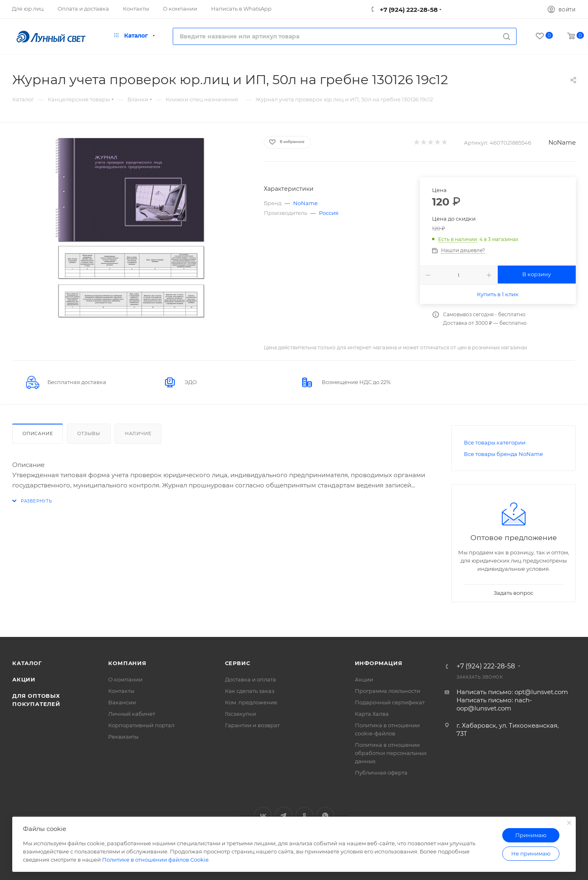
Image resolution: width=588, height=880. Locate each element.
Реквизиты (123, 737)
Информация (379, 663)
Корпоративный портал (141, 725)
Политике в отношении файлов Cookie (155, 860)
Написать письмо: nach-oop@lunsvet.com (494, 704)
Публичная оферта (381, 773)
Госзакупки (241, 714)
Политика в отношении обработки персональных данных (391, 753)
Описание (38, 433)
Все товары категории (495, 442)
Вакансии (122, 702)
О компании (125, 679)
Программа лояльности (388, 691)
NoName (562, 142)
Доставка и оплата (251, 679)
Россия (329, 213)
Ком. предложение (251, 702)
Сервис (238, 663)
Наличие (138, 433)
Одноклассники (304, 816)
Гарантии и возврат (252, 725)
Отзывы (89, 433)
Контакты (121, 691)
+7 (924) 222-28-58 (408, 10)
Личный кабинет (132, 714)
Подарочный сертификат (390, 702)
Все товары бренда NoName (503, 454)
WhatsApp (325, 816)
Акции (24, 679)
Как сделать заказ (250, 691)
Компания (127, 663)
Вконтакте (263, 816)
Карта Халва (372, 714)
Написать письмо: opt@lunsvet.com (512, 692)
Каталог (27, 663)
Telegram (284, 816)
